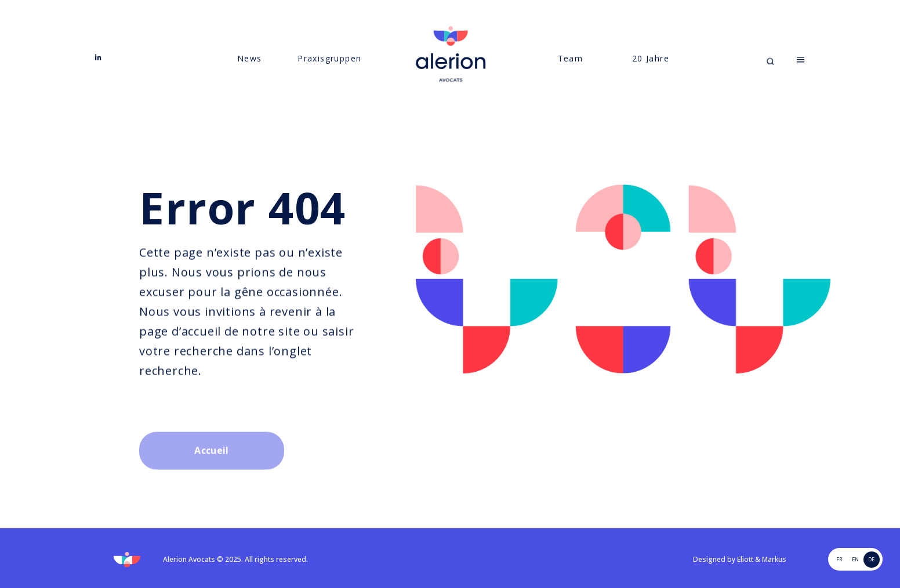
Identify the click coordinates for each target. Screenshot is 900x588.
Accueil (211, 475)
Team (571, 70)
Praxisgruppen (329, 70)
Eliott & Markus (762, 559)
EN (855, 559)
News (250, 70)
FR (839, 559)
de (871, 559)
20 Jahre (651, 70)
